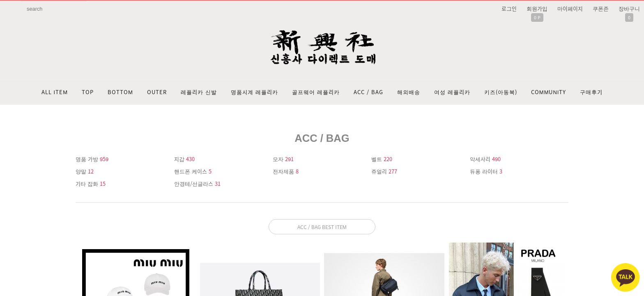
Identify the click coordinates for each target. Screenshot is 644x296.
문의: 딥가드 (322, 214)
